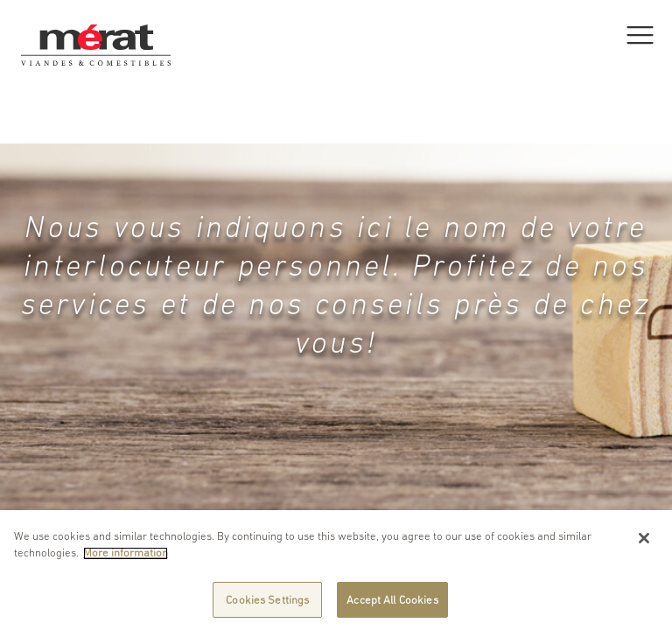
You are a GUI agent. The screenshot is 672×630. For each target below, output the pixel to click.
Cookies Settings (267, 605)
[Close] (644, 543)
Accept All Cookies (392, 605)
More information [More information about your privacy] (126, 558)
